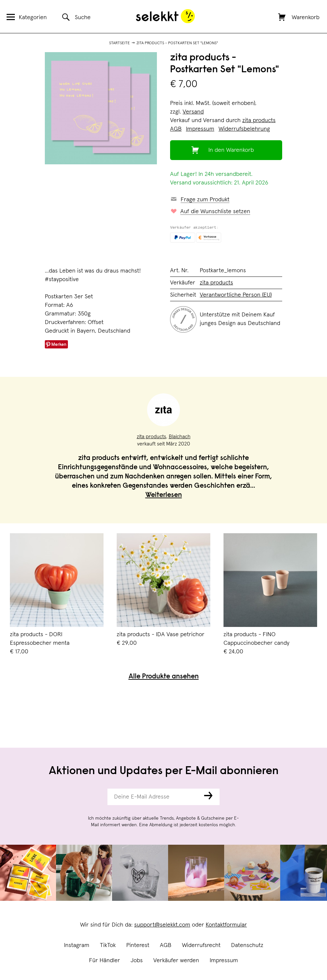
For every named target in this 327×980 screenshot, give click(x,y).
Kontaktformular (226, 925)
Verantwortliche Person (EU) (236, 295)
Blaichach (180, 437)
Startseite (119, 43)
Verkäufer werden (176, 961)
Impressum (224, 961)
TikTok (108, 945)
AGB (166, 945)
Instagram (77, 945)
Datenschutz (247, 945)
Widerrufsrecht (201, 945)
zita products (259, 120)
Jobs (137, 961)
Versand (193, 112)
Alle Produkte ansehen (164, 677)
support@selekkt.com (162, 925)
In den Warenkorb (231, 150)
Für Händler (104, 961)
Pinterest (138, 945)
